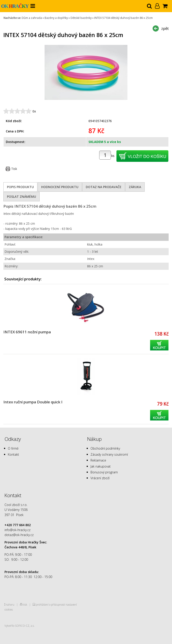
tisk (25, 604)
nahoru (10, 604)
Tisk (14, 169)
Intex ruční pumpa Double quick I (33, 402)
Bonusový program (104, 472)
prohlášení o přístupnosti (51, 604)
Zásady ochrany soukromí (109, 454)
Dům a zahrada (32, 18)
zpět (165, 28)
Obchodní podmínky (105, 448)
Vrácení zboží (100, 478)
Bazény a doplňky (56, 18)
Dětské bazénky (81, 18)
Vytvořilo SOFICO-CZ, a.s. (19, 626)
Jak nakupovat (101, 466)
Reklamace (98, 460)
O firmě (13, 448)
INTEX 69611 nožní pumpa (27, 332)
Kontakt (13, 454)
